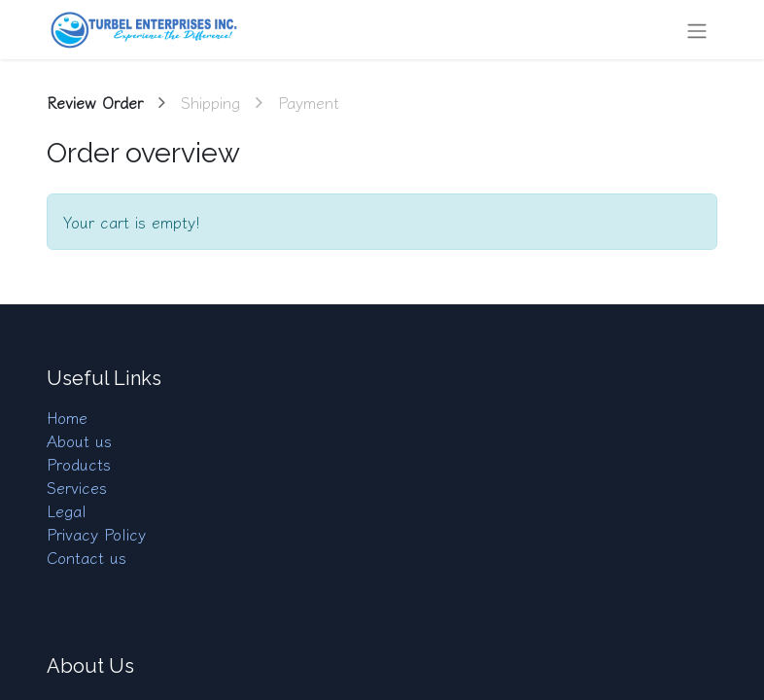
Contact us (87, 557)
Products (79, 464)
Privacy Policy (96, 534)
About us (79, 440)
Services (77, 487)
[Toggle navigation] (697, 30)
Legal (67, 510)
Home (67, 417)
